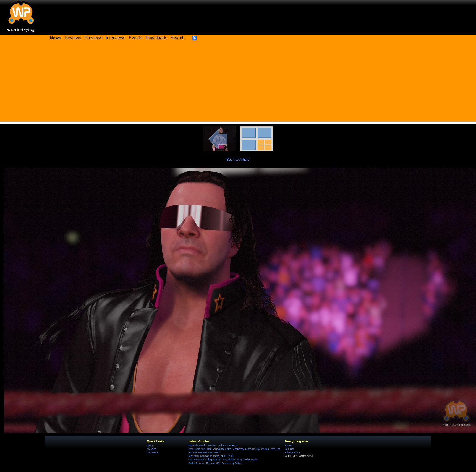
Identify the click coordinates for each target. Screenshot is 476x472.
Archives (151, 449)
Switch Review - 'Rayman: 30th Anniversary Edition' (215, 463)
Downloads (156, 38)
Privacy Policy (292, 452)
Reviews (73, 38)
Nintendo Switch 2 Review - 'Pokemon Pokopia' (213, 445)
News (150, 445)
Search (177, 38)
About (288, 445)
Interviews (115, 38)
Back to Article (238, 159)
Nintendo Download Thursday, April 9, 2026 (211, 456)
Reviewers (152, 452)
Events (135, 38)
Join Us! (289, 449)
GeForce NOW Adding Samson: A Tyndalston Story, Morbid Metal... (224, 460)
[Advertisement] (238, 83)
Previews (93, 38)
